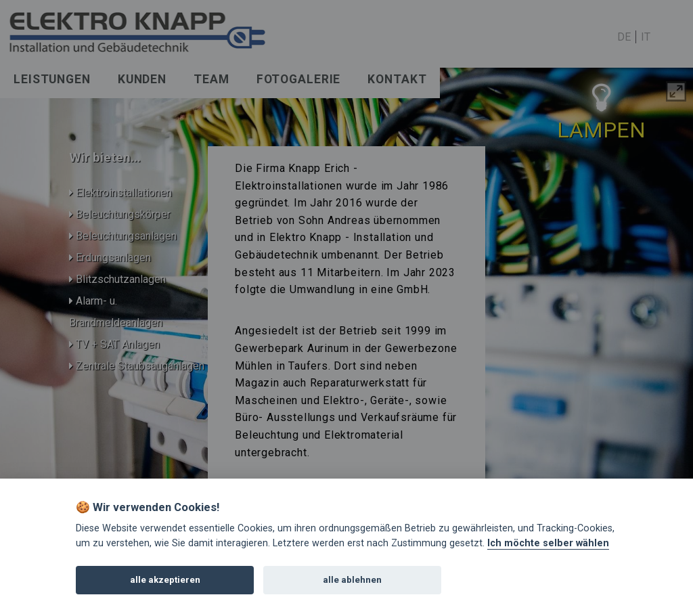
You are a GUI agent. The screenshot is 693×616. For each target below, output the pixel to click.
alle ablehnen (352, 580)
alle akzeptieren (165, 580)
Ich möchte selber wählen (548, 543)
